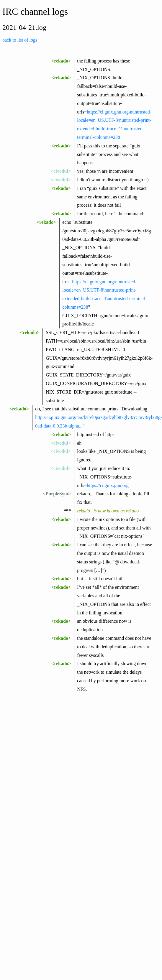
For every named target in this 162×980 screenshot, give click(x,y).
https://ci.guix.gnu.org (108, 485)
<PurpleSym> (57, 494)
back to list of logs (20, 40)
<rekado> (61, 61)
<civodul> (61, 171)
